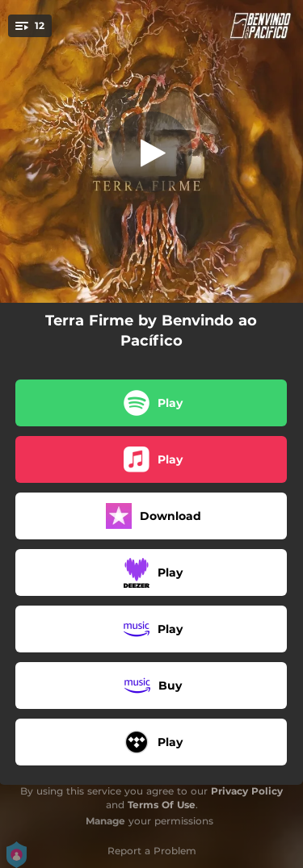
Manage (105, 821)
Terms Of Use (162, 805)
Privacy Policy (247, 791)
